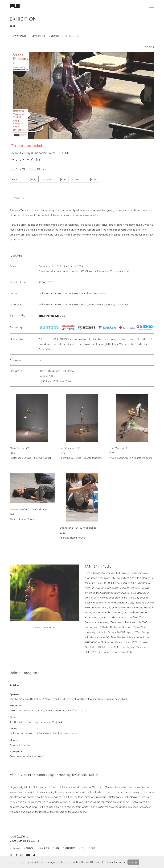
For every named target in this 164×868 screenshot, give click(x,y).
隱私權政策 (45, 848)
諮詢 (93, 848)
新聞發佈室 (70, 848)
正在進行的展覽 (19, 36)
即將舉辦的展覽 (39, 36)
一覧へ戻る (149, 47)
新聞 (57, 848)
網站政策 (30, 848)
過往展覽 (55, 36)
